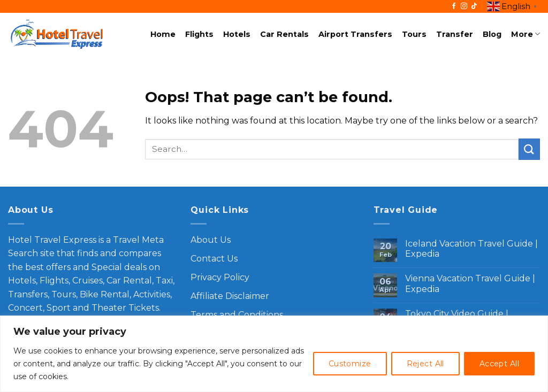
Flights (199, 34)
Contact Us (214, 259)
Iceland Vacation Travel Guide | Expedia (471, 249)
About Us (211, 240)
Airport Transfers (355, 34)
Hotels (237, 34)
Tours (414, 34)
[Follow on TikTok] (474, 6)
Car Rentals (284, 34)
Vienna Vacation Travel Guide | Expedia (470, 283)
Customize (350, 364)
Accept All (499, 364)
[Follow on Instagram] (464, 6)
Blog (492, 34)
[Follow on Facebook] (454, 6)
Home (163, 34)
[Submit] (529, 149)
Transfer (455, 34)
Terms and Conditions (237, 315)
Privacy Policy (220, 277)
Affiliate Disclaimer (230, 296)
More (526, 34)
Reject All (425, 364)
